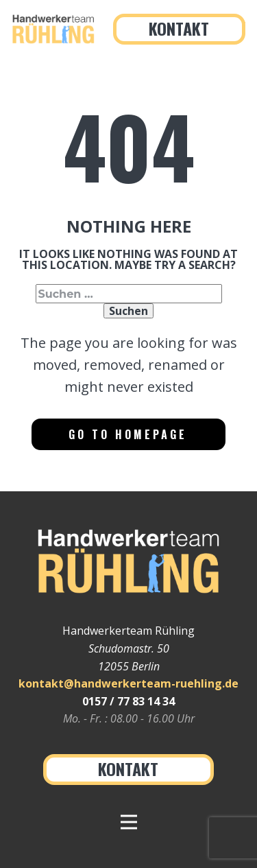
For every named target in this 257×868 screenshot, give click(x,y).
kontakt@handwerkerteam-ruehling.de (128, 683)
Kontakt (179, 28)
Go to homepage (128, 434)
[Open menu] (129, 822)
